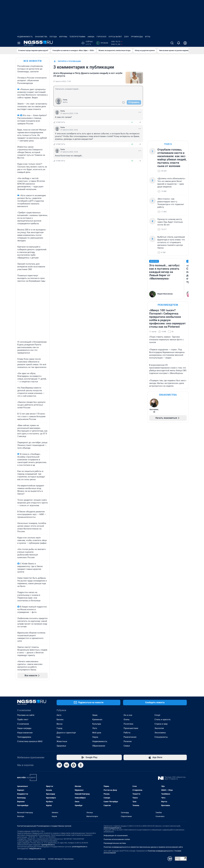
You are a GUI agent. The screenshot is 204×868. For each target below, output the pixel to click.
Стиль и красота (162, 720)
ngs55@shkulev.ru (48, 845)
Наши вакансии (25, 733)
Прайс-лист (23, 720)
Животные (62, 741)
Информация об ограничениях (116, 836)
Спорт (157, 715)
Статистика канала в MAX (30, 741)
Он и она (128, 715)
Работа (127, 733)
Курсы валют (115, 37)
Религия (128, 741)
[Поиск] (172, 43)
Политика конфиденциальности (160, 851)
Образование (99, 746)
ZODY (126, 37)
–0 (140, 122)
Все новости (33, 61)
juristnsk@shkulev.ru (80, 847)
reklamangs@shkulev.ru (112, 828)
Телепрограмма (77, 37)
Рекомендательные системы (115, 843)
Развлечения (130, 737)
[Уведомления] (179, 43)
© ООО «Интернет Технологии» (61, 859)
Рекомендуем (168, 305)
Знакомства (41, 37)
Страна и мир (161, 724)
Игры (148, 37)
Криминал (97, 720)
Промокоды (137, 37)
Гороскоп (102, 37)
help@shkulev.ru (35, 849)
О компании (23, 724)
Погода (53, 37)
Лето (95, 728)
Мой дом (97, 733)
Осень (127, 720)
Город (59, 728)
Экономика (160, 733)
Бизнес (60, 720)
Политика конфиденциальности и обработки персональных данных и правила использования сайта (143, 847)
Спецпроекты (161, 737)
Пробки (102, 43)
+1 (132, 122)
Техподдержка (24, 737)
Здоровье (61, 746)
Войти (65, 102)
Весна (59, 724)
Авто (59, 715)
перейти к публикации (67, 61)
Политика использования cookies (117, 839)
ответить (59, 122)
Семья (127, 746)
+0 (132, 144)
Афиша (91, 37)
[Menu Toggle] (19, 43)
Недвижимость (25, 37)
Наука (95, 737)
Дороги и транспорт (66, 733)
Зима (95, 715)
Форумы (63, 37)
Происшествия (131, 728)
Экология (159, 728)
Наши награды (24, 728)
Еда (58, 737)
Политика (128, 724)
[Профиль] (185, 43)
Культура (97, 724)
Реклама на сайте (26, 715)
